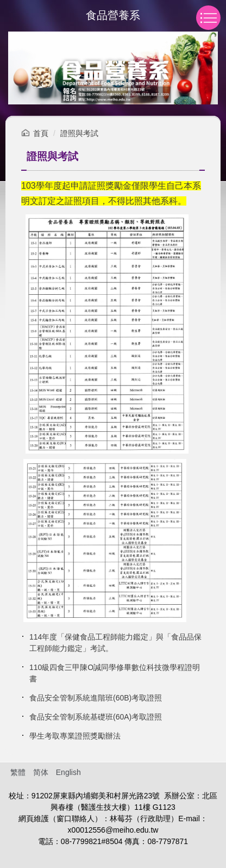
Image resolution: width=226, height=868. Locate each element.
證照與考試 (79, 133)
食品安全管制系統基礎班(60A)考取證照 (96, 717)
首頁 (41, 133)
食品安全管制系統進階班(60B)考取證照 (96, 698)
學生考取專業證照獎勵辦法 (75, 736)
